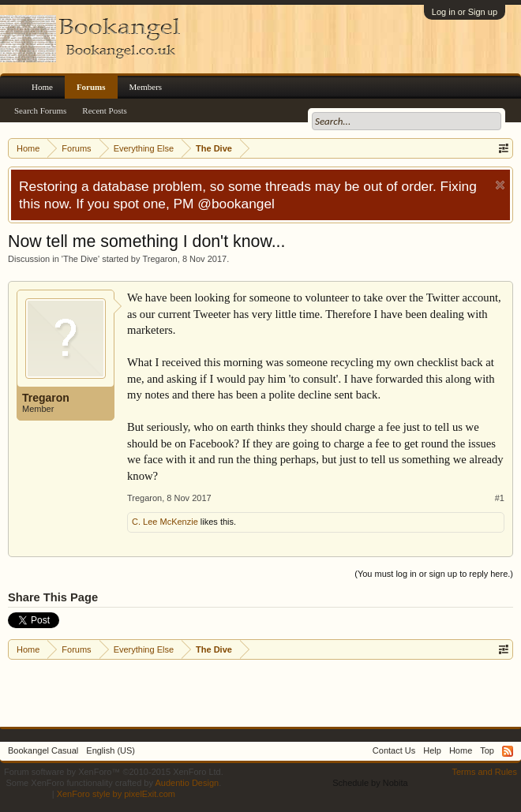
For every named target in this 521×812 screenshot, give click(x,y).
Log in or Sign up (465, 12)
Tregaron (160, 259)
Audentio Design (187, 783)
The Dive (81, 259)
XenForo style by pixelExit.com (116, 794)
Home (42, 87)
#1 (500, 498)
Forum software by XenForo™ (114, 772)
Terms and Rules (484, 772)
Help (432, 750)
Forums (91, 87)
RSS (508, 751)
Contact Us (394, 750)
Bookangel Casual (43, 750)
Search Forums (40, 110)
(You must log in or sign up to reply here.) (434, 574)
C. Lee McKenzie (165, 522)
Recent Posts (105, 110)
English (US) (111, 750)
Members (146, 87)
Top (487, 750)
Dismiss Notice (500, 185)
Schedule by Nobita (370, 783)
